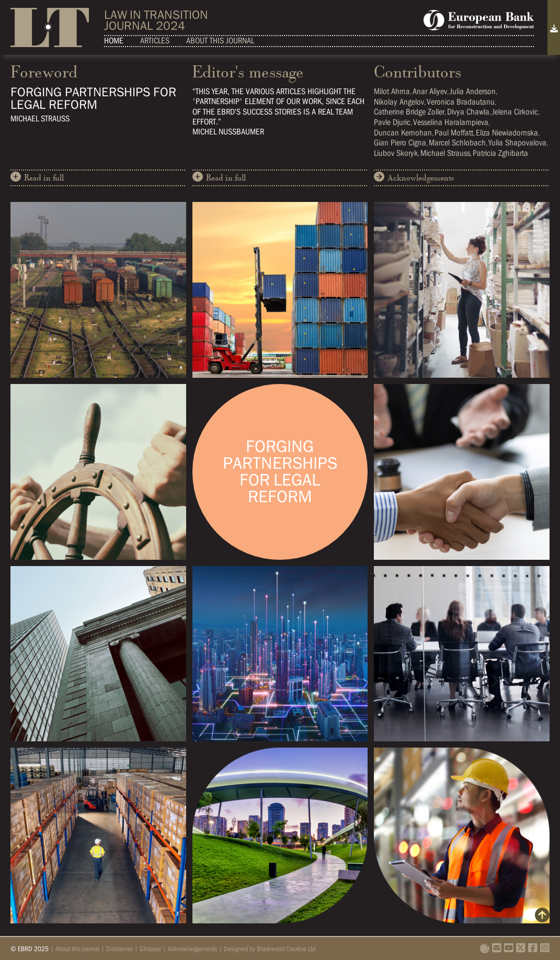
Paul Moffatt (454, 133)
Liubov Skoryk (396, 153)
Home (114, 41)
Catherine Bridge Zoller (409, 112)
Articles (155, 41)
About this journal (220, 41)
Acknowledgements (414, 177)
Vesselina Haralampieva (451, 122)
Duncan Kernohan (403, 133)
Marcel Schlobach (457, 143)
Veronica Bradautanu (461, 102)
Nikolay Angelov (399, 102)
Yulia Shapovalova (517, 143)
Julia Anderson (473, 91)
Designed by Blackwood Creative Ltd (270, 949)
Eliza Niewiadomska (507, 133)
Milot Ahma (392, 91)
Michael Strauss (445, 153)
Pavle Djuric (392, 122)
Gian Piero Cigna (400, 143)
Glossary (150, 949)
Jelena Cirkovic (515, 112)
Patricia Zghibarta (500, 153)
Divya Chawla (468, 112)
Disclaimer (119, 949)
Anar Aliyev (430, 91)
